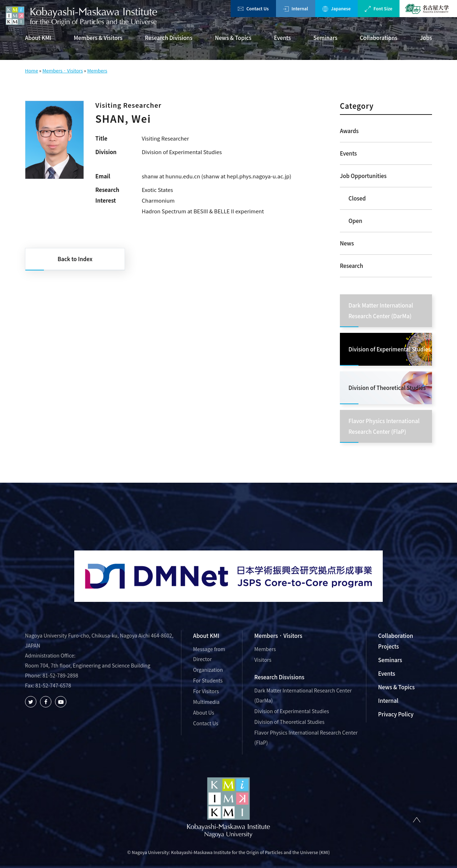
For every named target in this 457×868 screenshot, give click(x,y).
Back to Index (75, 259)
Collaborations (379, 38)
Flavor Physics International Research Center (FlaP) (306, 737)
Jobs (426, 38)
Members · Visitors (63, 70)
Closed (357, 198)
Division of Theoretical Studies (289, 722)
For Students (208, 680)
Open (355, 221)
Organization (208, 670)
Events (282, 38)
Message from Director (209, 654)
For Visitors (206, 691)
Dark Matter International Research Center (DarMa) (303, 695)
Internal (296, 8)
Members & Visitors (98, 38)
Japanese (337, 9)
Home (32, 70)
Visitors (263, 660)
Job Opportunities (363, 176)
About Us (204, 712)
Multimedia (206, 702)
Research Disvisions (279, 677)
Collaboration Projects (396, 641)
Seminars (325, 38)
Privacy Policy (396, 714)
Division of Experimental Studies (292, 711)
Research (351, 266)
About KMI (38, 38)
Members (97, 70)
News (347, 243)
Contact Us (253, 8)
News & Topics (233, 38)
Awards (349, 131)
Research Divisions (169, 38)
